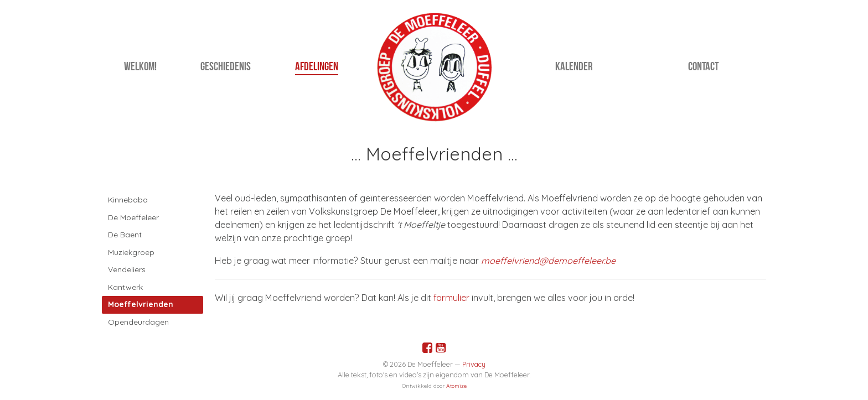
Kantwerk (125, 287)
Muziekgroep (131, 252)
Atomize (456, 386)
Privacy (474, 364)
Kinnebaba (128, 200)
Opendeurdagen (138, 322)
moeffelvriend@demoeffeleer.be (548, 261)
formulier (451, 298)
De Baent (125, 235)
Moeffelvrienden (141, 304)
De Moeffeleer (133, 217)
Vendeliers (127, 269)
